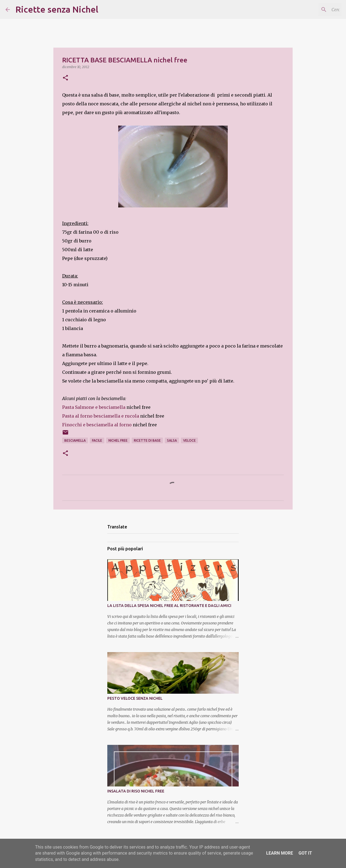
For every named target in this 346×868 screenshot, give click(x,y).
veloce (189, 440)
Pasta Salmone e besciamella (94, 407)
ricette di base (147, 440)
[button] (65, 78)
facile (97, 440)
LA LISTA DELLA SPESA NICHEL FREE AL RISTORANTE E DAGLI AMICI (169, 606)
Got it (305, 853)
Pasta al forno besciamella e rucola (101, 416)
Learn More (279, 853)
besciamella (75, 440)
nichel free (118, 440)
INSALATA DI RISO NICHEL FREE (136, 791)
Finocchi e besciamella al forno (97, 425)
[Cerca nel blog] (313, 10)
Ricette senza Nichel (57, 9)
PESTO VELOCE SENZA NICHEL (135, 698)
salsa (172, 440)
